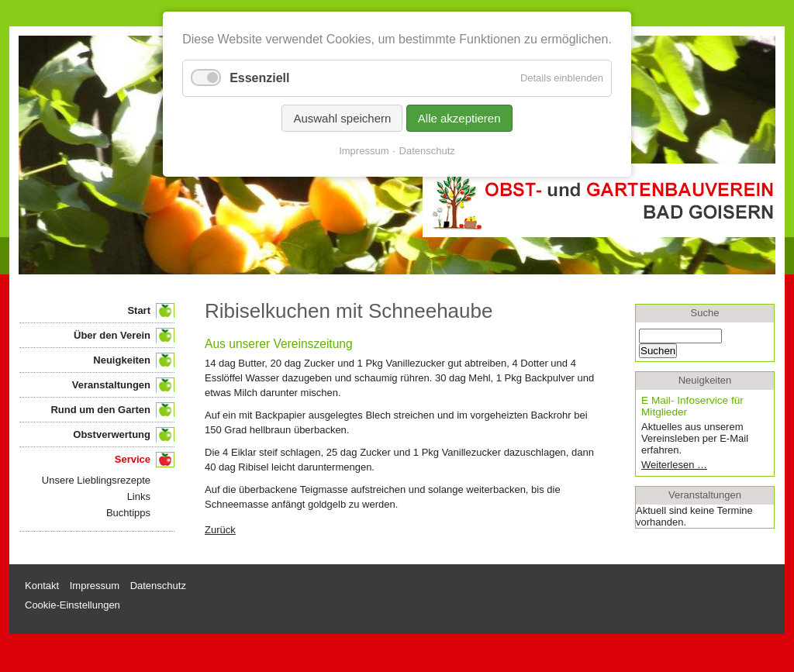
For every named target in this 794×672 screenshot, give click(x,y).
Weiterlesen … (698, 465)
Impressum (364, 151)
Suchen (658, 351)
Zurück (220, 530)
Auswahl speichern (342, 118)
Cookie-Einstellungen (72, 605)
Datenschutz (427, 151)
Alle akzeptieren (459, 118)
